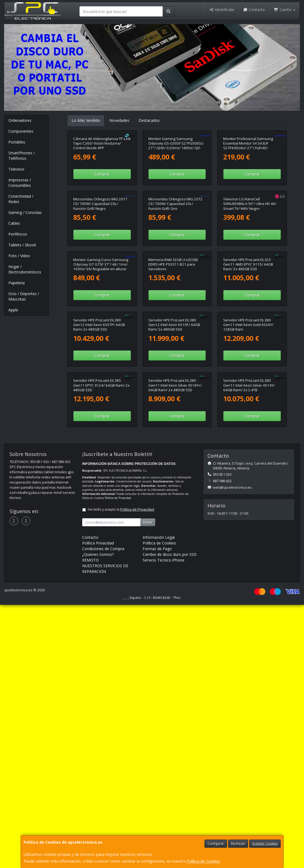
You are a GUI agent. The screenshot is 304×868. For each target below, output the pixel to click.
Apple (13, 310)
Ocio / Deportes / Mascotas (24, 296)
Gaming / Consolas (25, 212)
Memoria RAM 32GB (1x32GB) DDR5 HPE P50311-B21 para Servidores (173, 425)
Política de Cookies (203, 861)
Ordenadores (20, 120)
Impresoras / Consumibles (20, 183)
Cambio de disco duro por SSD (170, 822)
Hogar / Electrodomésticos (25, 269)
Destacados (149, 120)
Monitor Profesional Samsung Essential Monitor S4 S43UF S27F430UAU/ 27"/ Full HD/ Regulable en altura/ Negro (248, 199)
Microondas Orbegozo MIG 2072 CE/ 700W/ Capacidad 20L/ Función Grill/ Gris (175, 311)
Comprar (102, 228)
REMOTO (90, 828)
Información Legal (159, 805)
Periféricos (18, 234)
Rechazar (238, 843)
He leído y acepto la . (121, 777)
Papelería (17, 283)
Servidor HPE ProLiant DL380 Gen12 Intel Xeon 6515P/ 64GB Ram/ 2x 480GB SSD (174, 539)
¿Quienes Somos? (98, 822)
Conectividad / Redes (21, 199)
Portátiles (17, 142)
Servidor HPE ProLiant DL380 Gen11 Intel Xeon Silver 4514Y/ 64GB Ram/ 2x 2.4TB (249, 653)
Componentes (21, 131)
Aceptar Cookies (265, 843)
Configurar (216, 843)
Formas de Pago (157, 817)
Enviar (148, 790)
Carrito (284, 10)
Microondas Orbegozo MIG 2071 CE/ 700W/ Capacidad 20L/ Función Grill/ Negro (100, 311)
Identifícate (222, 10)
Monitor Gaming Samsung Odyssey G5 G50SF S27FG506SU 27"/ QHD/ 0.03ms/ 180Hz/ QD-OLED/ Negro (176, 199)
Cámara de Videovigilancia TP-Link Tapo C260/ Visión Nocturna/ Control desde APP (102, 197)
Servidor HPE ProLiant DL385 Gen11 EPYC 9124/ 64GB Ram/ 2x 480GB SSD (101, 653)
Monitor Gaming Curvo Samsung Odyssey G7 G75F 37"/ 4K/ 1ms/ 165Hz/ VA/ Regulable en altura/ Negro (101, 427)
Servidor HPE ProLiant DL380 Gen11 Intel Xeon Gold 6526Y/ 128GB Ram (248, 539)
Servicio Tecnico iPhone (164, 828)
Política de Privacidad (118, 766)
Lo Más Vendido (86, 120)
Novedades (119, 120)
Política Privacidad (98, 811)
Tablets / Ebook (22, 245)
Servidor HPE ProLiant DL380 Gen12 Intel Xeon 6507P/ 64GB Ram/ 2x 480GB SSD (99, 539)
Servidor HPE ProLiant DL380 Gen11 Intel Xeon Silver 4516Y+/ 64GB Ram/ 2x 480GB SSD (175, 653)
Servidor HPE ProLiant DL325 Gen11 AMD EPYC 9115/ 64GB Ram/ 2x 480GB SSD (248, 425)
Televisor (16, 169)
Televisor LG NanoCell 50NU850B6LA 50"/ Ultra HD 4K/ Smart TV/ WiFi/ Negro (250, 311)
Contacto (254, 10)
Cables (14, 223)
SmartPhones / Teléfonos (22, 156)
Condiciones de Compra (103, 817)
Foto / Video (19, 256)
